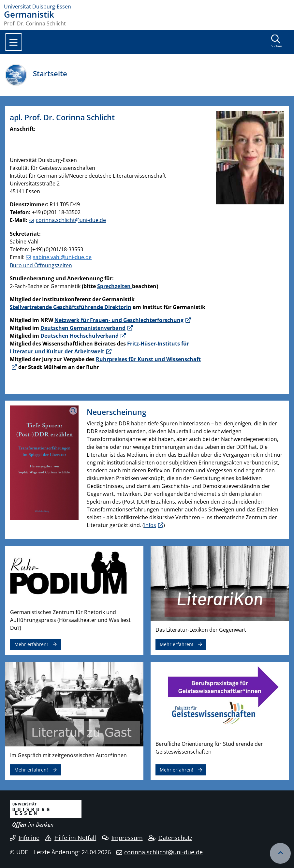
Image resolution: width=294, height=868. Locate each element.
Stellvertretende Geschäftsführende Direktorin (71, 307)
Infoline (25, 838)
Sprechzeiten (115, 286)
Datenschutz (170, 838)
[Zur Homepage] (147, 7)
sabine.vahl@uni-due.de (62, 257)
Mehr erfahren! (31, 644)
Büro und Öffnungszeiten (41, 265)
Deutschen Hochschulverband (80, 336)
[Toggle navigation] (14, 42)
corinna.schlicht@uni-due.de (71, 220)
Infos (150, 525)
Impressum (122, 838)
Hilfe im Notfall (71, 838)
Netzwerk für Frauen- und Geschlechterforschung (119, 320)
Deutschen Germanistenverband (83, 328)
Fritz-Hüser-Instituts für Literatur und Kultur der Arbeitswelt (99, 347)
